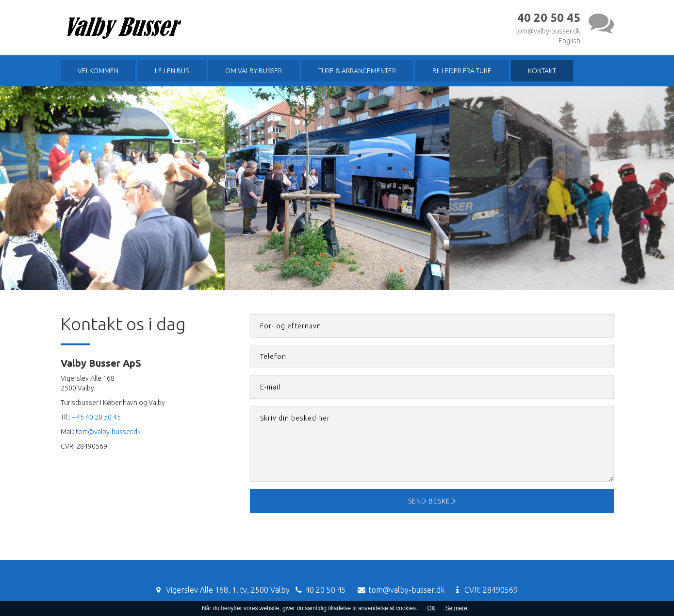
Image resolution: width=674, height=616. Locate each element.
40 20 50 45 (326, 590)
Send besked (432, 501)
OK (431, 608)
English (569, 41)
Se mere (456, 608)
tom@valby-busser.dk (548, 31)
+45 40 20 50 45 (96, 417)
